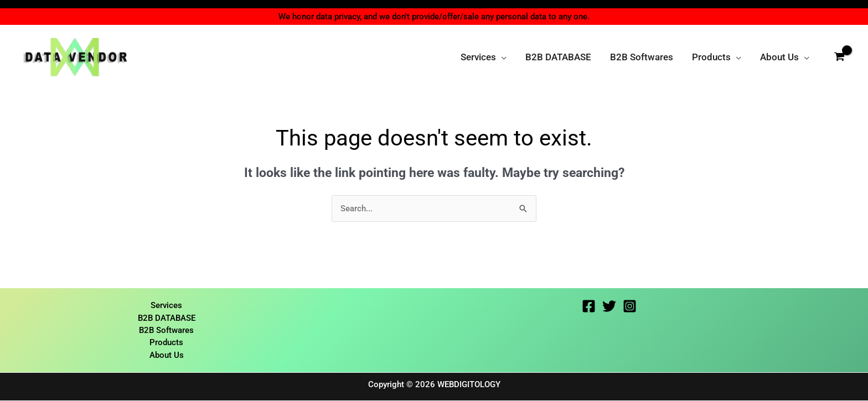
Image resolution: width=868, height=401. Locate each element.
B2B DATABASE (167, 318)
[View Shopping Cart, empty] (839, 57)
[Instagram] (630, 307)
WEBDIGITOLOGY (469, 385)
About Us (167, 356)
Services (166, 306)
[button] (501, 57)
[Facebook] (589, 307)
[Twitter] (609, 307)
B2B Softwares (166, 331)
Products (166, 343)
